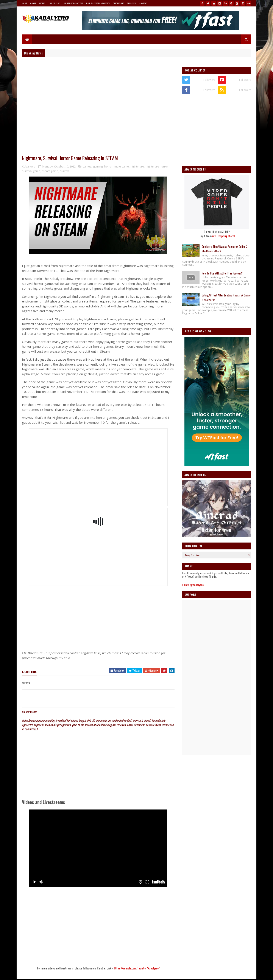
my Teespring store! (223, 236)
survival (65, 171)
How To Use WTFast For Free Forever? (222, 273)
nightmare (137, 166)
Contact (143, 3)
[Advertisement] (98, 617)
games (87, 166)
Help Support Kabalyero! (98, 3)
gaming (98, 166)
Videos (42, 3)
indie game (122, 166)
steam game (50, 171)
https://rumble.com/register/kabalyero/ (137, 968)
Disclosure (118, 3)
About (33, 3)
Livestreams (55, 3)
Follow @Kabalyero (193, 585)
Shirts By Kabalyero (73, 3)
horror (108, 166)
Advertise (132, 3)
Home (24, 3)
